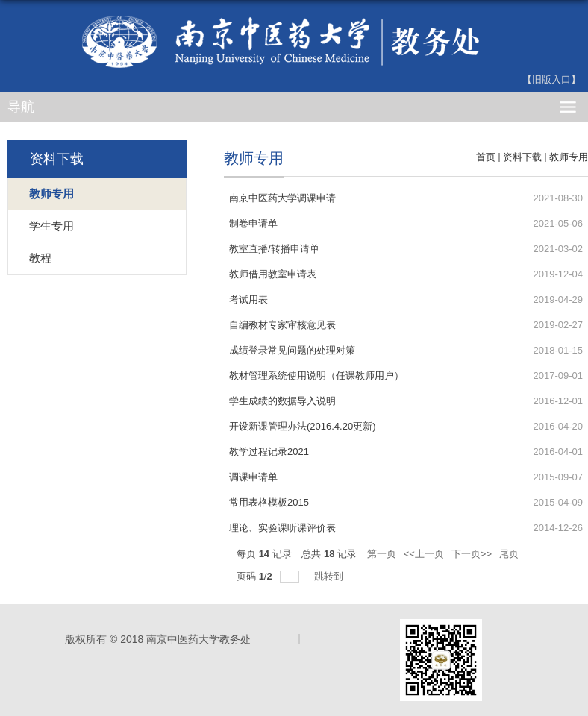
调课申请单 (253, 477)
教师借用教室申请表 (273, 274)
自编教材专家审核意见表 (282, 325)
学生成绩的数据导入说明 (282, 401)
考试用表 (248, 299)
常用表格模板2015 (269, 502)
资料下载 (522, 157)
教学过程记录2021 (269, 452)
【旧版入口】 (551, 79)
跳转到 (330, 576)
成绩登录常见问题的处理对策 (292, 350)
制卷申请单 (253, 223)
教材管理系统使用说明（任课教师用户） (316, 376)
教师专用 (569, 157)
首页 (486, 157)
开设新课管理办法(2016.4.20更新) (303, 426)
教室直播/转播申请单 (274, 249)
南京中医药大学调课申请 (282, 198)
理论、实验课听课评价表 (282, 528)
